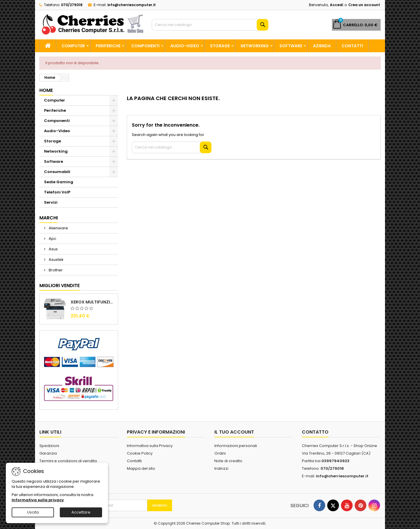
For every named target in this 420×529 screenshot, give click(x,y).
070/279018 (72, 5)
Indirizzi (221, 468)
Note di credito (228, 461)
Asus (53, 249)
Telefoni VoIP (57, 192)
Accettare (81, 512)
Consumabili (57, 172)
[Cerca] (210, 25)
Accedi (336, 5)
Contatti (352, 46)
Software (291, 46)
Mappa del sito (141, 468)
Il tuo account (234, 432)
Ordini (220, 453)
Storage (220, 46)
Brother (55, 270)
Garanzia (48, 453)
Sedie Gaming (59, 182)
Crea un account (364, 5)
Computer (73, 46)
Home (46, 90)
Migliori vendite (60, 286)
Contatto (315, 432)
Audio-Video (185, 46)
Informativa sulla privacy (38, 500)
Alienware (58, 228)
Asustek (56, 260)
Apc (52, 239)
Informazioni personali (236, 446)
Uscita (33, 512)
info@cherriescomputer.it (132, 5)
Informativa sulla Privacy (150, 446)
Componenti (145, 46)
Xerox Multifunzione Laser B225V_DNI (93, 302)
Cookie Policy (140, 453)
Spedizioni (49, 446)
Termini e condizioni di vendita (68, 461)
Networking (255, 46)
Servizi (51, 202)
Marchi (49, 218)
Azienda (322, 46)
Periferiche (108, 46)
